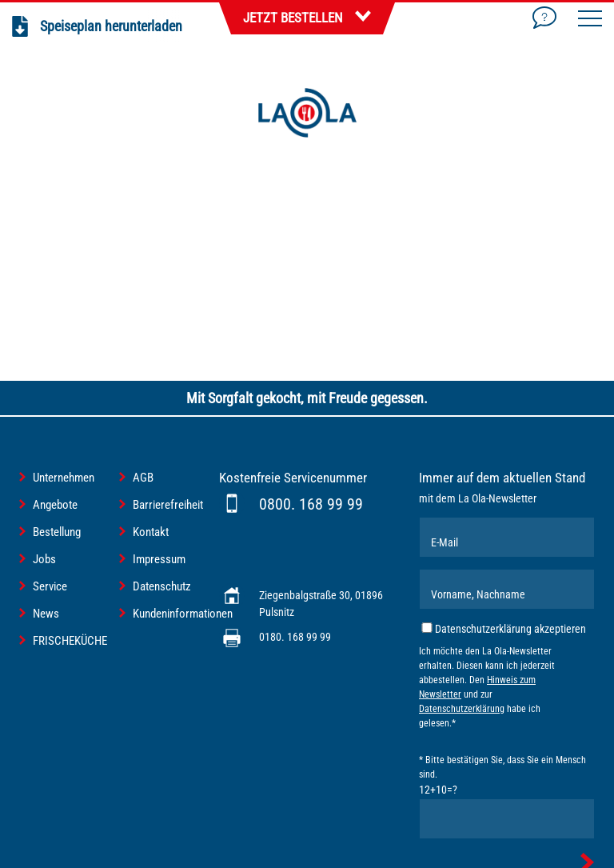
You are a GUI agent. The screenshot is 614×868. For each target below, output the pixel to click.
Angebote (55, 505)
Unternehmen (64, 478)
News (46, 614)
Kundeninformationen (183, 614)
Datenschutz (162, 586)
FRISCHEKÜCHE (70, 641)
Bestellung (57, 532)
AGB (143, 478)
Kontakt (151, 532)
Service (50, 586)
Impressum (159, 559)
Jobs (44, 559)
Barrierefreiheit (168, 505)
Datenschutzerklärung (462, 709)
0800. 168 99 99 (311, 504)
